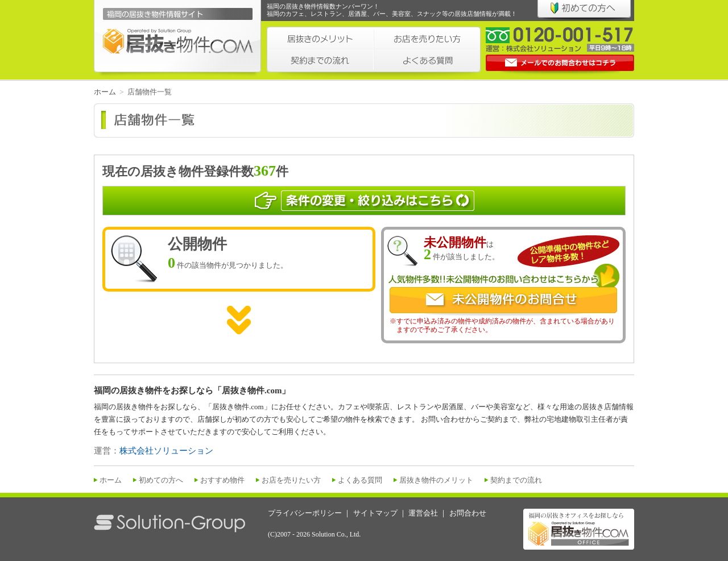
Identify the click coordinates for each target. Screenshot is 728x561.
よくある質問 (360, 480)
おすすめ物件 (222, 480)
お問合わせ (468, 513)
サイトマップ (375, 513)
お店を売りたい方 (291, 480)
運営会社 (423, 513)
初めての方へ (161, 480)
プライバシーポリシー (305, 513)
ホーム (105, 92)
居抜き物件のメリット (436, 480)
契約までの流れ (516, 480)
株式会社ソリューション (166, 451)
